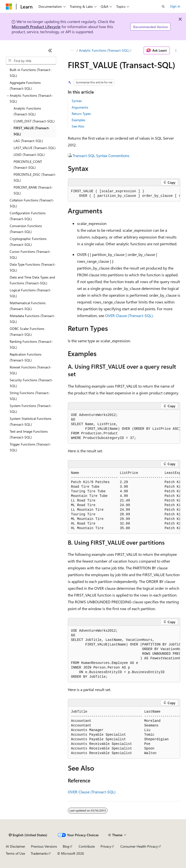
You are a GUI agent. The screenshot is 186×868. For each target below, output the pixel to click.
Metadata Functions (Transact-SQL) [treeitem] (32, 319)
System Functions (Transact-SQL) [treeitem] (31, 409)
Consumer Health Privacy (139, 846)
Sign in (175, 6)
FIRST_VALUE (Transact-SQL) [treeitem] (32, 131)
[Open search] (163, 7)
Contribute (87, 846)
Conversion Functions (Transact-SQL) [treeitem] (26, 229)
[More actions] (176, 50)
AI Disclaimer (15, 846)
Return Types (81, 114)
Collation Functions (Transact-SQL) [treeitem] (32, 203)
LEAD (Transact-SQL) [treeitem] (29, 155)
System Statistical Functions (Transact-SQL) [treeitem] (31, 422)
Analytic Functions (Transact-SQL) (104, 50)
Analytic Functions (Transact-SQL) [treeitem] (27, 111)
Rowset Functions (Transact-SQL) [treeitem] (31, 370)
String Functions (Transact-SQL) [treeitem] (30, 396)
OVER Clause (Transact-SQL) (129, 315)
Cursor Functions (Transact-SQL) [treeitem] (30, 255)
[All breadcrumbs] (72, 50)
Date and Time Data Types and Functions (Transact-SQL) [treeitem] (32, 280)
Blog (66, 846)
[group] (124, 194)
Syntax (77, 101)
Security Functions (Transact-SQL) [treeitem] (31, 383)
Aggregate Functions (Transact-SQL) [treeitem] (25, 86)
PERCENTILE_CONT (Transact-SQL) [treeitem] (28, 165)
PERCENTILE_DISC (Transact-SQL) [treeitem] (35, 177)
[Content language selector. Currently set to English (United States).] (28, 835)
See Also (78, 126)
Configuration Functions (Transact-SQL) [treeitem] (28, 216)
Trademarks (39, 853)
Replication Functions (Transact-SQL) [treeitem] (26, 357)
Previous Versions (44, 846)
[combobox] (31, 61)
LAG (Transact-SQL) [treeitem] (28, 141)
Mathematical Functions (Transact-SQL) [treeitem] (28, 306)
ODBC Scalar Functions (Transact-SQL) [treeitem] (27, 332)
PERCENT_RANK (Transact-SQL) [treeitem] (33, 190)
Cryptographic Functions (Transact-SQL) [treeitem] (28, 242)
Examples (78, 120)
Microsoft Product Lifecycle (36, 27)
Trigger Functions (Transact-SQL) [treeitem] (30, 447)
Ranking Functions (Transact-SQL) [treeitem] (31, 344)
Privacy (106, 846)
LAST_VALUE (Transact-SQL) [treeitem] (35, 148)
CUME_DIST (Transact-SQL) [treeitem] (34, 121)
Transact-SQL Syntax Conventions (101, 155)
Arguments (80, 107)
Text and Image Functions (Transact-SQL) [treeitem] (29, 434)
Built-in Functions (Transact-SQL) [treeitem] (31, 73)
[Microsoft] (9, 7)
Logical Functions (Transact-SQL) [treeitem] (31, 293)
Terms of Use (15, 853)
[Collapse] (50, 50)
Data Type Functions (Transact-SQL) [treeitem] (33, 267)
